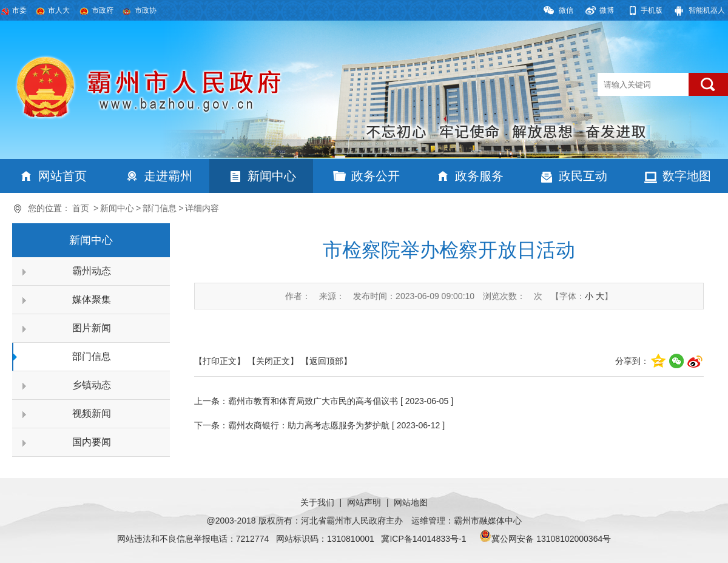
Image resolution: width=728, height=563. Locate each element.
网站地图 (411, 502)
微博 (607, 10)
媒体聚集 (92, 299)
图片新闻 (92, 328)
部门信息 (160, 208)
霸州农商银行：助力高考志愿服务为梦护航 (309, 425)
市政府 (103, 10)
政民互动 (583, 176)
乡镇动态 (92, 385)
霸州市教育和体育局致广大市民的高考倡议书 (313, 401)
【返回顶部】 (326, 361)
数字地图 (687, 176)
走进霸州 (168, 176)
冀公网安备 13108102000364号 (551, 539)
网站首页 (62, 176)
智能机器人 (707, 10)
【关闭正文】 (273, 361)
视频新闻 (92, 413)
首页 (81, 208)
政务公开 (376, 176)
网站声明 (364, 502)
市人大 (59, 10)
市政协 (146, 10)
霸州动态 (92, 271)
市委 (19, 10)
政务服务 (479, 176)
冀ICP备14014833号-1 (423, 539)
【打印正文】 (220, 361)
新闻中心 (272, 176)
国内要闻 (92, 442)
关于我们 (317, 502)
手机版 (652, 10)
